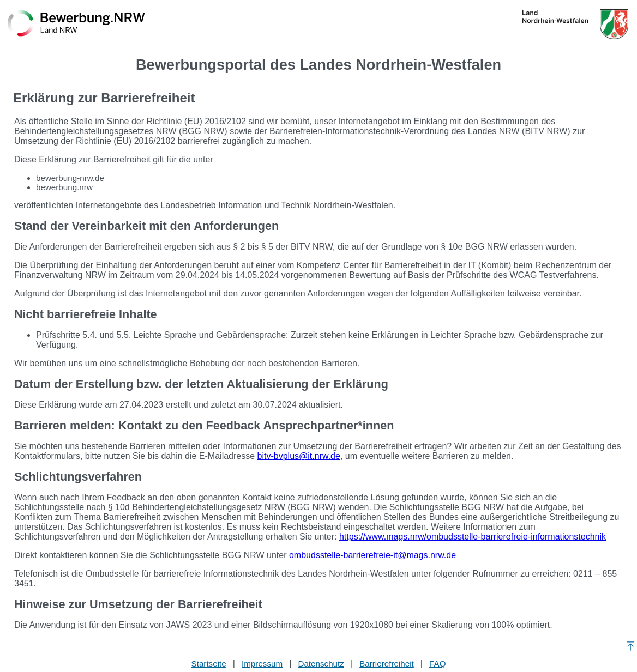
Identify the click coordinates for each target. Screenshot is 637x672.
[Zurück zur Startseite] (76, 24)
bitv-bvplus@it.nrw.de (299, 456)
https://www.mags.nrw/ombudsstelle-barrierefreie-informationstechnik (473, 537)
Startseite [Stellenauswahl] (209, 664)
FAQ (437, 664)
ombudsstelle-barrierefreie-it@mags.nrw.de (372, 555)
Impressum (262, 664)
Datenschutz (321, 664)
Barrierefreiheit (387, 664)
